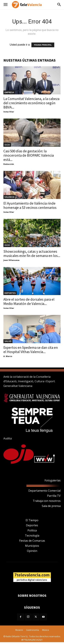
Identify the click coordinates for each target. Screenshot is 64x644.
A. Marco (8, 356)
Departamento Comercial (44, 491)
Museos (19, 630)
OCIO (7, 145)
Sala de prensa (51, 506)
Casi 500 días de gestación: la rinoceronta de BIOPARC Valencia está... (29, 155)
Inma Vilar (9, 112)
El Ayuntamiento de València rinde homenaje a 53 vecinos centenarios (30, 205)
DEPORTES (10, 293)
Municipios (32, 546)
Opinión (32, 551)
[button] (5, 5)
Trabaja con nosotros (47, 501)
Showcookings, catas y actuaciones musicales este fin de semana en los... (32, 254)
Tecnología (32, 536)
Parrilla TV (54, 496)
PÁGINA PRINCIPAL (43, 45)
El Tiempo (32, 520)
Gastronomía (33, 630)
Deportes (32, 525)
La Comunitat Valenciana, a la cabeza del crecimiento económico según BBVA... (31, 103)
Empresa (9, 92)
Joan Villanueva (11, 260)
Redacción (9, 164)
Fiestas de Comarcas (32, 541)
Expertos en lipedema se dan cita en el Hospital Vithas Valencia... (31, 350)
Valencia (9, 197)
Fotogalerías (53, 480)
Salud (8, 341)
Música (45, 630)
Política (32, 530)
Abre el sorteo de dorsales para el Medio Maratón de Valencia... (29, 302)
